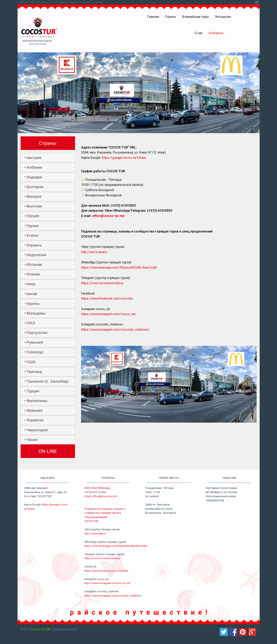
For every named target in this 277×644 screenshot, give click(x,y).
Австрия (34, 158)
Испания (34, 265)
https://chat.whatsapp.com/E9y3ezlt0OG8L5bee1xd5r (119, 268)
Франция (35, 410)
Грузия (33, 226)
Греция (33, 216)
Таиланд (34, 372)
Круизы (33, 304)
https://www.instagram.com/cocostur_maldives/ (115, 330)
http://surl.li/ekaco (94, 252)
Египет (33, 235)
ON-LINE (48, 451)
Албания (34, 167)
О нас (199, 33)
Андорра (34, 177)
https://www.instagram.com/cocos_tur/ (109, 314)
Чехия (32, 440)
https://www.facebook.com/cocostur (107, 298)
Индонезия (36, 255)
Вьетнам (34, 206)
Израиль (34, 245)
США (31, 362)
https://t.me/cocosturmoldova (102, 283)
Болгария (35, 187)
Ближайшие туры (195, 17)
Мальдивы (36, 313)
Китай (32, 294)
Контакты (216, 33)
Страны (170, 17)
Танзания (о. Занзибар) (48, 381)
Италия (33, 274)
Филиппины (37, 401)
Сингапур (35, 352)
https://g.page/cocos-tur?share (124, 158)
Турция (33, 391)
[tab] (48, 158)
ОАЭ (31, 323)
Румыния (35, 342)
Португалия (37, 333)
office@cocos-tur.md (108, 216)
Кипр (31, 284)
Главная (153, 17)
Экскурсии (223, 17)
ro (257, 2)
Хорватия (35, 420)
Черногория (37, 430)
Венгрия (34, 196)
